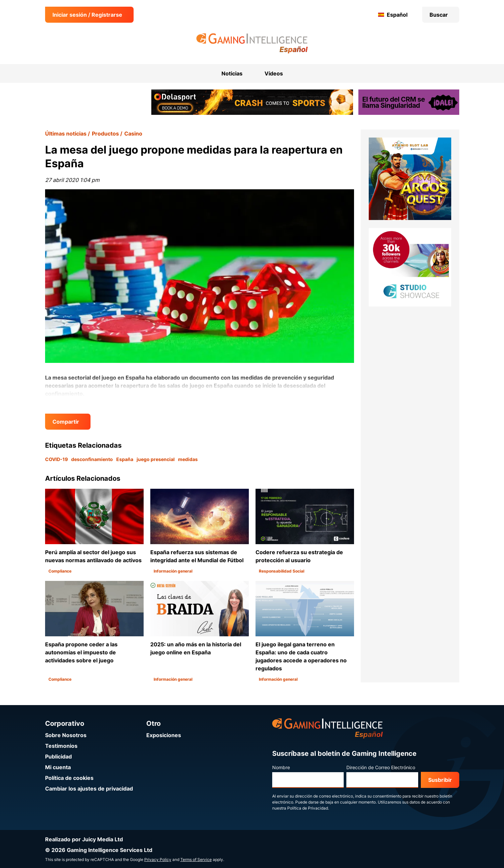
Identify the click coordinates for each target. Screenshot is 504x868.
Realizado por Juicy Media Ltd (84, 839)
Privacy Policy (158, 859)
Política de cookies (69, 778)
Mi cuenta (58, 767)
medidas (188, 459)
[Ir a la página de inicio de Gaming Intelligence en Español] (252, 43)
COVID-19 (56, 459)
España (125, 459)
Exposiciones (164, 735)
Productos (105, 134)
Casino (133, 134)
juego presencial (156, 459)
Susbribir (440, 780)
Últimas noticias (66, 134)
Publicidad (58, 756)
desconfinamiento (92, 459)
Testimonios (61, 746)
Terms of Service (196, 859)
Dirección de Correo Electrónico (381, 767)
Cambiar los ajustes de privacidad (89, 789)
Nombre (281, 767)
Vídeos (274, 73)
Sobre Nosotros (66, 735)
